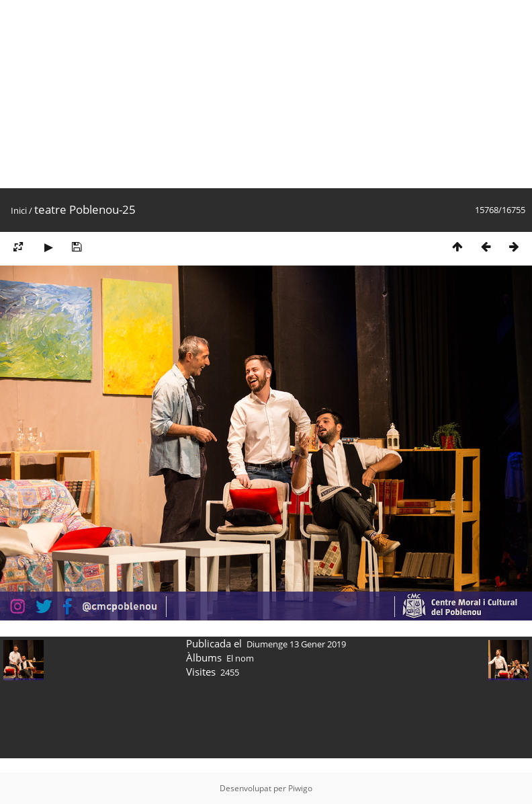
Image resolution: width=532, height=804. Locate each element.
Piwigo (300, 788)
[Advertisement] (175, 94)
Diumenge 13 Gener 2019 (296, 644)
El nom (240, 658)
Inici (19, 210)
